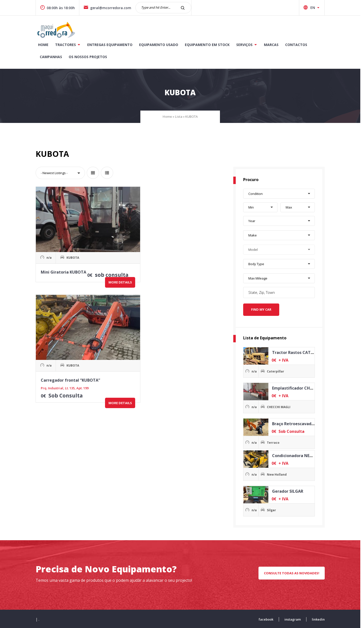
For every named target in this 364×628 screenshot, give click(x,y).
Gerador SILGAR (289, 490)
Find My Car (263, 309)
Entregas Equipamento (112, 45)
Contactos (298, 45)
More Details (78, 258)
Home (45, 45)
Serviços (246, 45)
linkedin (320, 618)
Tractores (67, 45)
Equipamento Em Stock (209, 45)
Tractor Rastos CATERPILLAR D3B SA (309, 351)
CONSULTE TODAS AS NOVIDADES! (294, 572)
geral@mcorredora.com (109, 8)
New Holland (279, 474)
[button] (62, 173)
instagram (295, 618)
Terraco (275, 442)
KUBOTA (74, 230)
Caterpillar (278, 370)
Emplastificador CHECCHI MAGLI (305, 387)
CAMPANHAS (53, 57)
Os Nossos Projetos (90, 57)
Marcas (273, 45)
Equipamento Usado (161, 45)
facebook (268, 618)
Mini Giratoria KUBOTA (64, 243)
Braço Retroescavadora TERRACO (306, 423)
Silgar (273, 509)
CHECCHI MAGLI (281, 406)
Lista (181, 117)
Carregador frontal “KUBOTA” (134, 243)
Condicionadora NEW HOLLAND (304, 455)
